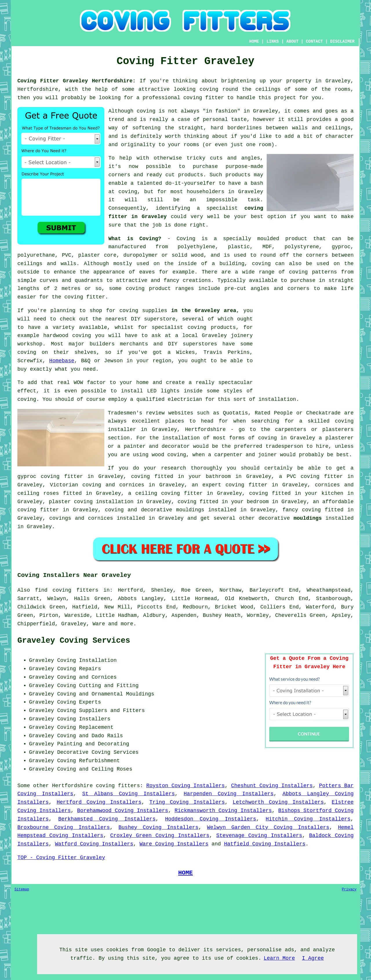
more (127, 624)
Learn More (279, 958)
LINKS (273, 41)
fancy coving (302, 510)
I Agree (313, 958)
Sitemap (22, 890)
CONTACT (314, 41)
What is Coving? (135, 239)
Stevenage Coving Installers (259, 836)
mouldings (308, 518)
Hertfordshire (72, 786)
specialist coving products (194, 327)
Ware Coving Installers (174, 844)
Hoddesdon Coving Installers (211, 819)
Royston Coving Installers (186, 786)
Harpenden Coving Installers (229, 794)
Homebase (62, 361)
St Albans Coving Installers (129, 794)
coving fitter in (252, 485)
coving (209, 89)
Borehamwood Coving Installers (123, 811)
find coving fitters (67, 590)
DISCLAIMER (342, 41)
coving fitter (204, 98)
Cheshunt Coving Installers (272, 786)
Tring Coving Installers (187, 802)
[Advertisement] (305, 347)
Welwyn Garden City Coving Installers (268, 827)
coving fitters (118, 786)
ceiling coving (158, 493)
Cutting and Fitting (109, 686)
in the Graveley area (204, 311)
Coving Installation (87, 660)
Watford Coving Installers (94, 844)
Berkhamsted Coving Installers (107, 819)
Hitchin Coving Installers (308, 819)
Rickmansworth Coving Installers (223, 811)
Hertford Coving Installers (99, 802)
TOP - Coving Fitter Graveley (61, 858)
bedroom (258, 502)
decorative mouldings (173, 510)
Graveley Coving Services (74, 641)
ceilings (268, 89)
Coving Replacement (85, 727)
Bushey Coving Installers (159, 827)
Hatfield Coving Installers (265, 844)
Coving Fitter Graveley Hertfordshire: (77, 81)
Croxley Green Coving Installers (160, 836)
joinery (242, 336)
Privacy (349, 890)
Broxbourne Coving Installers (64, 827)
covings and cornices (81, 518)
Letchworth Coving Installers (278, 802)
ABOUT (292, 41)
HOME (254, 41)
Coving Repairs (79, 669)
